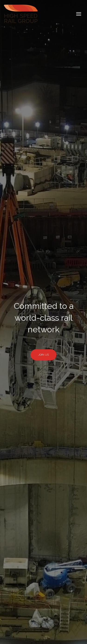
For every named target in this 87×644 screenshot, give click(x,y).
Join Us (43, 355)
